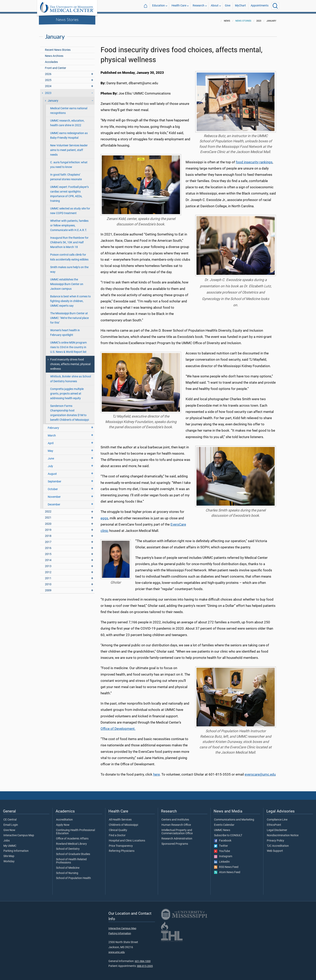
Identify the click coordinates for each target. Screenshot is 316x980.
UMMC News (222, 828)
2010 (48, 582)
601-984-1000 (143, 959)
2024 (48, 84)
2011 (48, 576)
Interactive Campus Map (19, 833)
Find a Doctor (117, 833)
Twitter (221, 844)
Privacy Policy (275, 838)
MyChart (240, 6)
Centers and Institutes (175, 817)
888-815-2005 (145, 964)
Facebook (223, 838)
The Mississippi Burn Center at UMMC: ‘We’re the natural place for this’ (69, 316)
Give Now (9, 828)
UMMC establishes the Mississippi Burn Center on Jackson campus (67, 282)
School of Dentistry (68, 847)
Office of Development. (118, 726)
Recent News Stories (58, 47)
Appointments (260, 6)
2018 (48, 534)
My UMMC (10, 844)
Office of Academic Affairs (72, 836)
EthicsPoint (274, 823)
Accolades (51, 60)
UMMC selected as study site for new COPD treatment (70, 208)
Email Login (11, 823)
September (55, 479)
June (51, 456)
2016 (48, 546)
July (50, 464)
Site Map (9, 854)
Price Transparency (121, 844)
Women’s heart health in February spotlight (65, 330)
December (54, 502)
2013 (48, 564)
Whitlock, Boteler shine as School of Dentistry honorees (71, 376)
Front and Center (56, 66)
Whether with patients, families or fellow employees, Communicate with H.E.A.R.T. (69, 223)
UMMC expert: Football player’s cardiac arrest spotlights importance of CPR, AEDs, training (69, 192)
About (215, 6)
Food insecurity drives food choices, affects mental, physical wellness (70, 362)
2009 (48, 588)
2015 (48, 552)
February (53, 425)
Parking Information (16, 849)
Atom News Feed (227, 870)
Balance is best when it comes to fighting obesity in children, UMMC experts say (70, 299)
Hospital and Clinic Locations (127, 838)
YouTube (222, 849)
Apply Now (63, 823)
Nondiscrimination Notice (283, 833)
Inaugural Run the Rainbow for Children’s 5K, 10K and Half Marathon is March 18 (69, 240)
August (52, 471)
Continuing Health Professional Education (75, 829)
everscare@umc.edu (260, 772)
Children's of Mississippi (123, 823)
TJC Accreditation (278, 844)
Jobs (7, 838)
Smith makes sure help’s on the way (69, 267)
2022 (48, 509)
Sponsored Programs (175, 841)
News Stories (67, 19)
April (51, 441)
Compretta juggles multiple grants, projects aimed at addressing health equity (67, 391)
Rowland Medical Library (71, 841)
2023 (48, 91)
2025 (48, 78)
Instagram (223, 854)
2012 (48, 570)
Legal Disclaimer (277, 828)
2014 (48, 558)
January (53, 98)
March (52, 433)
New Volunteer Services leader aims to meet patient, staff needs (69, 148)
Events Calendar (224, 823)
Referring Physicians (122, 849)
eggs (104, 516)
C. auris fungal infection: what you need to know (69, 162)
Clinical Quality (118, 828)
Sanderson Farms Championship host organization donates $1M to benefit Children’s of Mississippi (70, 410)
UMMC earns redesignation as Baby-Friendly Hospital (69, 133)
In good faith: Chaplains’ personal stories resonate (66, 175)
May (50, 448)
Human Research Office (176, 823)
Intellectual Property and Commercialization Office (177, 829)
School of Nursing (67, 871)
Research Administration (177, 836)
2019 (48, 527)
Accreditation (64, 817)
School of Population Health (73, 876)
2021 (48, 515)
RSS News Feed (226, 865)
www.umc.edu (117, 950)
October (53, 487)
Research (199, 6)
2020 (48, 521)
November (54, 494)
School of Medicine (68, 865)
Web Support (275, 849)
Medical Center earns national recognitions (69, 108)
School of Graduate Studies (73, 852)
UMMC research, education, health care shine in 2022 (67, 121)
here (156, 772)
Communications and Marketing (234, 817)
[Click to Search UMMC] (275, 6)
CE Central (10, 817)
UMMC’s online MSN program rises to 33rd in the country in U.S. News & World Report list (68, 345)
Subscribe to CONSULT (228, 833)
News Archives (54, 54)
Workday (9, 859)
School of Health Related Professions (71, 859)
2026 (48, 72)
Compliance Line (277, 817)
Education (159, 6)
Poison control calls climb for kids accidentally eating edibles (69, 255)
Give (228, 6)
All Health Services (120, 817)
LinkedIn (222, 859)
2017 (48, 540)
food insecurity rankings (254, 160)
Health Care (179, 6)
